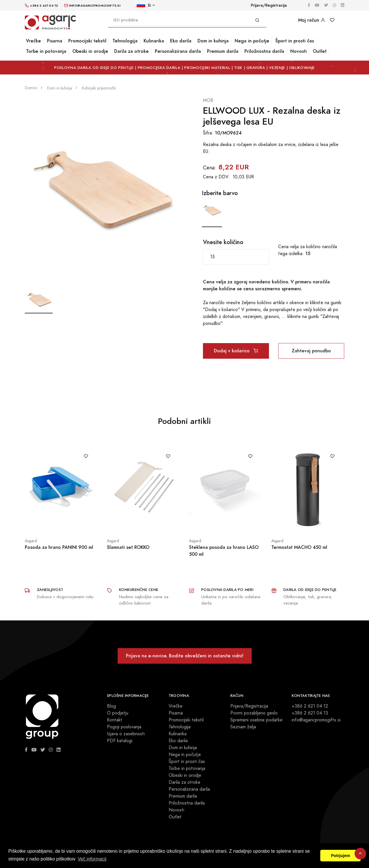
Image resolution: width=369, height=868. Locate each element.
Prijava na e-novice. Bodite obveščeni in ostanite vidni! (185, 656)
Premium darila (223, 51)
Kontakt (115, 720)
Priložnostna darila (264, 51)
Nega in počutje (252, 41)
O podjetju (118, 713)
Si (144, 5)
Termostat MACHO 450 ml (299, 547)
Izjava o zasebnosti (126, 734)
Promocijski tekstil (87, 41)
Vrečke (33, 41)
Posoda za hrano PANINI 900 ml (59, 547)
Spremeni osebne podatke (256, 720)
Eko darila (181, 41)
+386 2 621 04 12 (310, 706)
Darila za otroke (131, 51)
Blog (111, 706)
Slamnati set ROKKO (128, 547)
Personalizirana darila (178, 51)
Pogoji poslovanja (124, 727)
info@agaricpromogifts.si (316, 720)
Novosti (299, 51)
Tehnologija (125, 41)
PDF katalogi (120, 741)
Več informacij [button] (92, 859)
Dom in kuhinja (213, 41)
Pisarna (55, 41)
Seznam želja (243, 727)
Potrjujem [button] (340, 856)
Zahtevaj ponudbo (311, 351)
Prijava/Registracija (269, 5)
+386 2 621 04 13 (310, 713)
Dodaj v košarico (236, 351)
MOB (208, 100)
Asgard (31, 541)
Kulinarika (154, 41)
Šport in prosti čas (295, 41)
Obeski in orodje (90, 51)
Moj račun (312, 20)
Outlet (320, 51)
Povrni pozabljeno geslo (254, 713)
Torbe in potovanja (46, 51)
